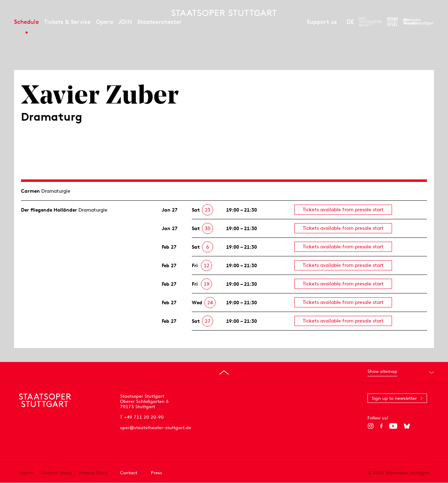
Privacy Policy (93, 473)
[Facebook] (381, 426)
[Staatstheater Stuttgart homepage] (224, 13)
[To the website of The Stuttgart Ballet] (370, 22)
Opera (104, 22)
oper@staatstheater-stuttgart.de (156, 428)
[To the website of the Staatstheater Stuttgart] (418, 22)
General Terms (57, 473)
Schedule (26, 22)
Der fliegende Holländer (49, 210)
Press (156, 473)
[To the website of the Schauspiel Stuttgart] (392, 22)
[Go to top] (224, 372)
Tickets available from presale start (343, 209)
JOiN (125, 22)
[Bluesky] (407, 426)
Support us (322, 22)
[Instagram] (370, 426)
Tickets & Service (67, 22)
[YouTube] (393, 426)
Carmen (30, 191)
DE (350, 22)
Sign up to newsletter (394, 398)
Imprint (26, 473)
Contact (129, 473)
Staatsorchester (159, 22)
